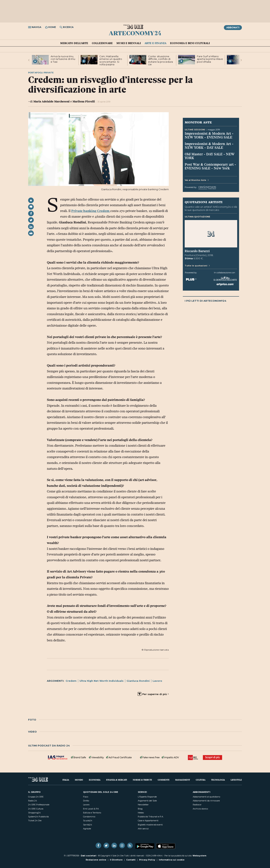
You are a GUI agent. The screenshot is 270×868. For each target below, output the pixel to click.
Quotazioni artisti (204, 202)
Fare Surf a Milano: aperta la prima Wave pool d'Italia (210, 59)
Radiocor (197, 805)
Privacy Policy (147, 860)
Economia (95, 780)
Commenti (163, 780)
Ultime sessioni (195, 130)
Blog (140, 809)
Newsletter (143, 805)
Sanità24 (88, 825)
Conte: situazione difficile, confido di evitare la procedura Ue (160, 60)
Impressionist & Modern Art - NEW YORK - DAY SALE (209, 146)
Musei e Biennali (129, 43)
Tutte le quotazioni (197, 266)
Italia (66, 780)
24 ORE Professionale (39, 805)
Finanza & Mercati (117, 780)
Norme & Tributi (142, 780)
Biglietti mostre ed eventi (150, 825)
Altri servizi (143, 829)
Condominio (89, 817)
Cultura (201, 780)
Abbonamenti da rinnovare (206, 801)
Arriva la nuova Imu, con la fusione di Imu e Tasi (63, 59)
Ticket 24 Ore (35, 821)
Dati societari (89, 856)
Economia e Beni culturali (190, 43)
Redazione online (96, 860)
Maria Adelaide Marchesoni (51, 101)
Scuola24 (88, 821)
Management (183, 780)
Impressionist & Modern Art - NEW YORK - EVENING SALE (209, 135)
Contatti (131, 860)
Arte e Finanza (155, 43)
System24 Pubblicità (38, 817)
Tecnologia (218, 780)
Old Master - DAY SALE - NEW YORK (210, 156)
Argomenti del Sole (147, 801)
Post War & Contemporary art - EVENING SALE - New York (210, 166)
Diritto (86, 801)
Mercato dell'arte (74, 43)
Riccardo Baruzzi (197, 251)
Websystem (199, 856)
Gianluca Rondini (138, 681)
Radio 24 (33, 801)
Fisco (86, 797)
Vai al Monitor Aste (197, 180)
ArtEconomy (135, 33)
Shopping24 (34, 813)
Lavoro (157, 681)
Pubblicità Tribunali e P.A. (151, 817)
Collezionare (102, 43)
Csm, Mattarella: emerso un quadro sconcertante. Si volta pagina (111, 60)
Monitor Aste (198, 122)
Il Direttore (116, 860)
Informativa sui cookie (172, 860)
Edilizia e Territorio (92, 813)
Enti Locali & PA (91, 809)
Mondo (79, 780)
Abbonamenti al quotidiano (206, 797)
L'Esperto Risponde (147, 797)
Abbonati (233, 27)
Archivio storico (200, 809)
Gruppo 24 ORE (36, 797)
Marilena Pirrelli (84, 101)
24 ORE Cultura (36, 809)
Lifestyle (236, 780)
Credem (71, 681)
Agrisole (87, 829)
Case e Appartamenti (148, 821)
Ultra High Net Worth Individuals (102, 681)
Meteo (141, 813)
